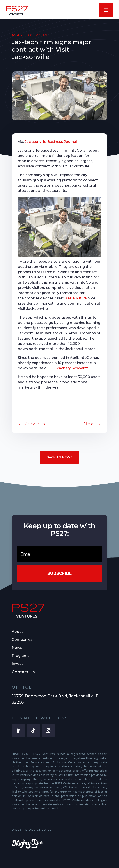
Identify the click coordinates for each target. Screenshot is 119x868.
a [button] (106, 10)
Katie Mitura (76, 298)
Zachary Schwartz (72, 368)
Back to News (59, 457)
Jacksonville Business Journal (51, 142)
